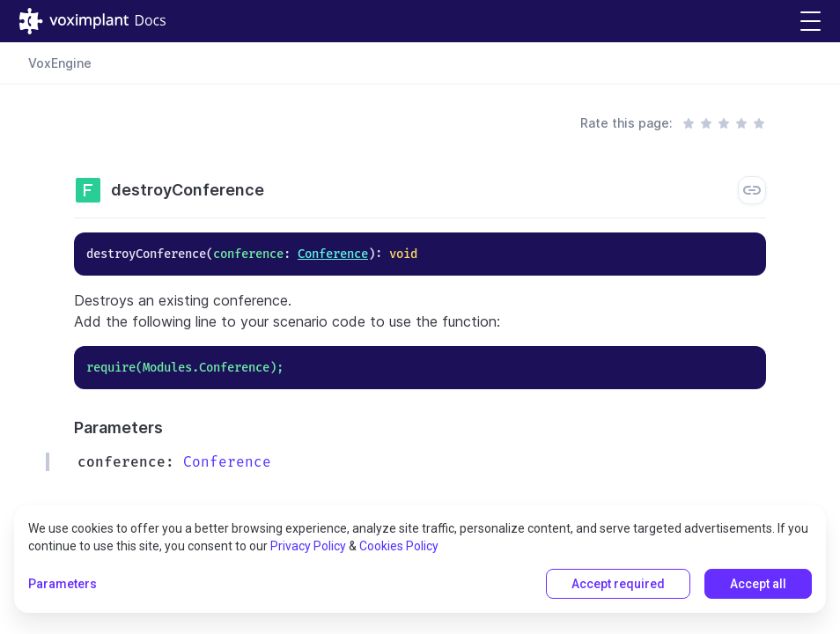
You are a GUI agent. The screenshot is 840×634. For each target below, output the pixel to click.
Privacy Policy (308, 546)
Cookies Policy (399, 546)
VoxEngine (60, 63)
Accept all (758, 584)
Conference (333, 254)
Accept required (618, 584)
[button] (811, 22)
